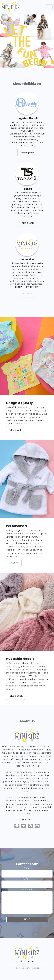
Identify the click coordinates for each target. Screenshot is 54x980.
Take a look (27, 223)
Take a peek (27, 152)
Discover (27, 294)
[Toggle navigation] (49, 7)
